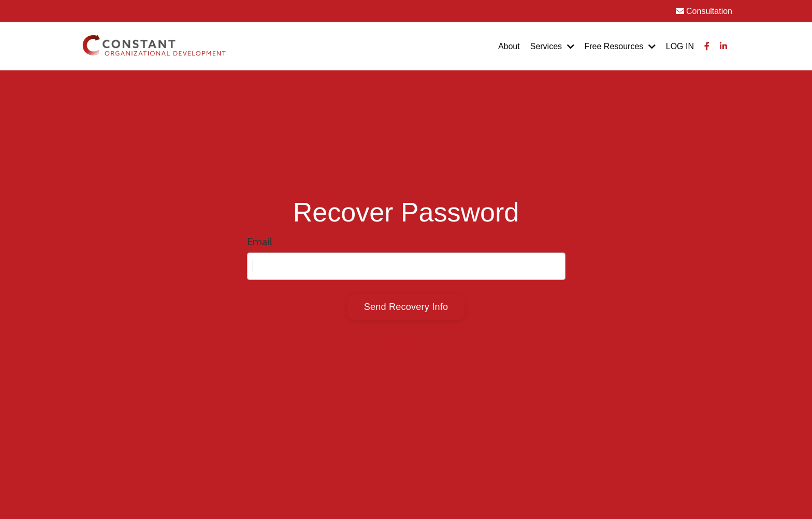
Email (260, 242)
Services (552, 46)
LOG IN (680, 46)
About (509, 46)
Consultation (704, 11)
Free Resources (620, 46)
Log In (406, 344)
